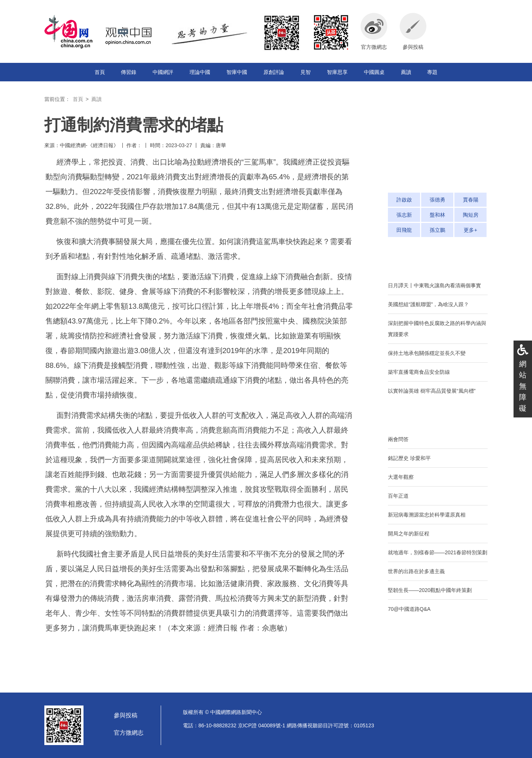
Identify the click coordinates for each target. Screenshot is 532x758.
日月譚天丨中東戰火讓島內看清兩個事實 (434, 285)
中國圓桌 (374, 72)
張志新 (404, 215)
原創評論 (274, 72)
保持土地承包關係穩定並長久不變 (427, 353)
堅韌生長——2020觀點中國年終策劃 (430, 590)
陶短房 (471, 215)
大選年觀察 (401, 477)
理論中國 (200, 72)
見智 (306, 72)
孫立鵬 (437, 230)
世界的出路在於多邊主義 (416, 571)
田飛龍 (404, 230)
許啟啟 (404, 200)
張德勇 (437, 200)
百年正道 (398, 496)
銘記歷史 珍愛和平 (409, 458)
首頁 (100, 72)
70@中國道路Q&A (409, 609)
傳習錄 (129, 72)
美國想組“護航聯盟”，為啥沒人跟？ (428, 304)
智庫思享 (337, 72)
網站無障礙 (523, 386)
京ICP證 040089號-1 (262, 725)
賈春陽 (471, 200)
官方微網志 (129, 733)
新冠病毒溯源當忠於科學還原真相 (427, 515)
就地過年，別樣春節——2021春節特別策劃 (438, 552)
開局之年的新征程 (409, 534)
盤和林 (437, 215)
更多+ (470, 230)
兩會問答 (398, 439)
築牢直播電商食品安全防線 (419, 372)
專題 (432, 72)
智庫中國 (237, 72)
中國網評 (163, 72)
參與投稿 (126, 715)
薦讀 (406, 72)
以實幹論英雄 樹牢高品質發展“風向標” (432, 391)
